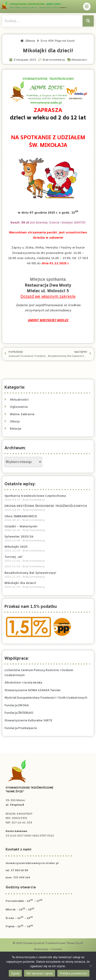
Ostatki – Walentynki (21, 526)
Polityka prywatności (73, 973)
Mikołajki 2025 (16, 546)
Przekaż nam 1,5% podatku (31, 606)
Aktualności (79, 60)
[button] (87, 7)
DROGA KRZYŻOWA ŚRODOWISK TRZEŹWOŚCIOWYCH (46, 506)
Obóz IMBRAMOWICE (21, 516)
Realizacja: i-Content (48, 949)
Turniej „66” (14, 557)
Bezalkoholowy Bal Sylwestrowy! (30, 573)
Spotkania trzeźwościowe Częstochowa (35, 496)
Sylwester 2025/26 (19, 536)
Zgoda (15, 973)
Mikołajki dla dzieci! (20, 583)
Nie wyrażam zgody (40, 973)
